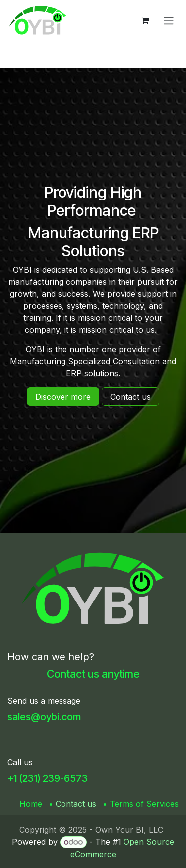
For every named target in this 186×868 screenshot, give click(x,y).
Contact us (76, 804)
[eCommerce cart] (145, 20)
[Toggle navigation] (169, 20)
